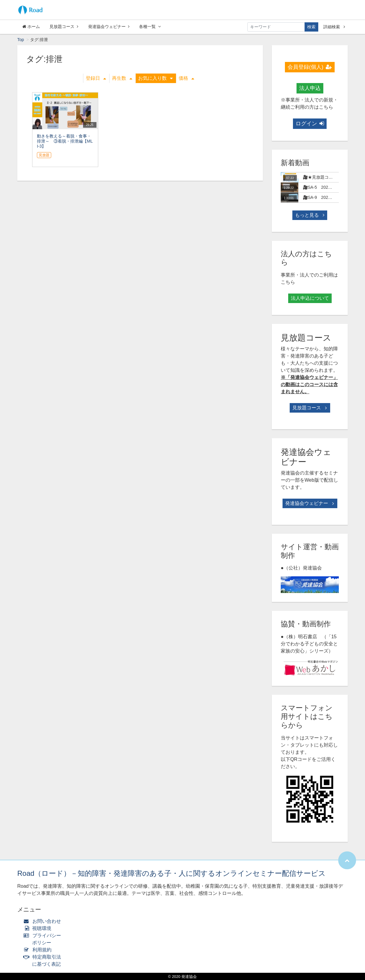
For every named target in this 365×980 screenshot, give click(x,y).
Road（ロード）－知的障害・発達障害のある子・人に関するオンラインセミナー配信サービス (171, 873)
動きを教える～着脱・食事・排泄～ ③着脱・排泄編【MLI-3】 (65, 141)
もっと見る (310, 215)
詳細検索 (334, 27)
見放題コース (64, 26)
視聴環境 (39, 928)
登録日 (96, 78)
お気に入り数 (155, 78)
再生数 (122, 78)
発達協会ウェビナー (109, 26)
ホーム (31, 26)
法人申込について (310, 298)
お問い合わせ (44, 921)
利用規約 (39, 950)
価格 (186, 78)
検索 (311, 27)
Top (21, 40)
